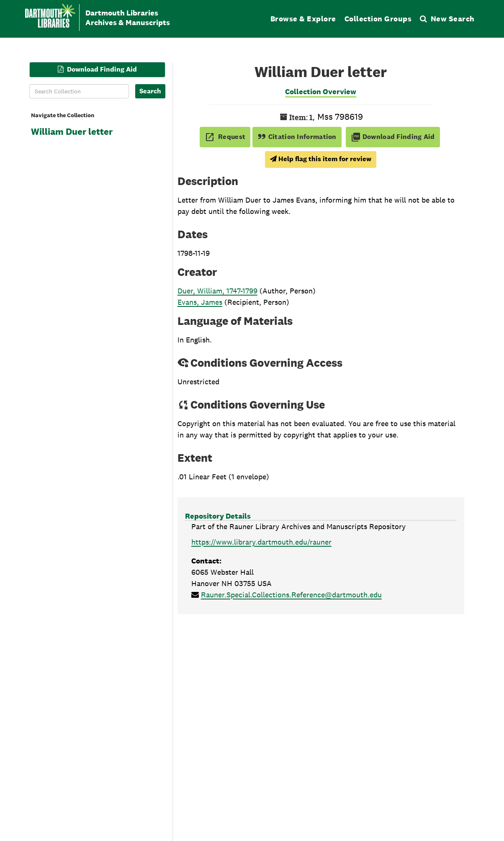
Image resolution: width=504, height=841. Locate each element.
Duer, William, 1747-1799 (217, 291)
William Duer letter (72, 131)
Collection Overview (321, 91)
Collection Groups (378, 19)
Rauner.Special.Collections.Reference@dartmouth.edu (291, 595)
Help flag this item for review (321, 159)
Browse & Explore (303, 19)
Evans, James (200, 302)
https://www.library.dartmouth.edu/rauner (261, 542)
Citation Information (297, 137)
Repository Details (218, 516)
